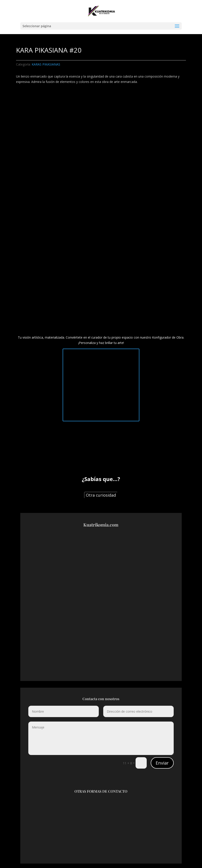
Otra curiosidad (101, 495)
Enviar (162, 763)
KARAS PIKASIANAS (46, 64)
